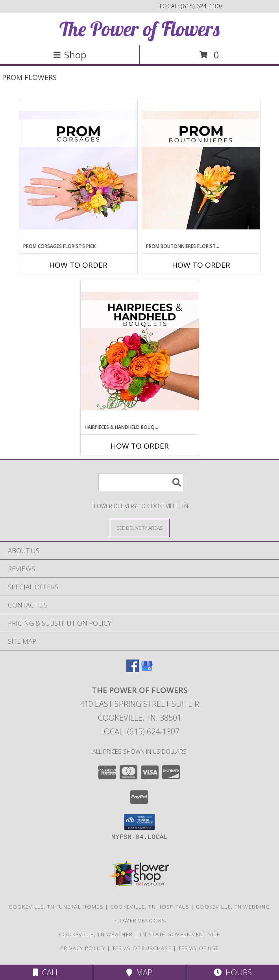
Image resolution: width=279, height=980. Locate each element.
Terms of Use (199, 948)
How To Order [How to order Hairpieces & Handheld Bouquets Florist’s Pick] (140, 446)
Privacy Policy (83, 948)
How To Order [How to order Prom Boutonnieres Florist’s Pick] (201, 265)
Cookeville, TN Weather (96, 934)
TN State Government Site (180, 934)
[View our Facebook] (133, 670)
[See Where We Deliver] (140, 528)
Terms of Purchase (142, 948)
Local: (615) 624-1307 (140, 731)
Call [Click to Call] (46, 972)
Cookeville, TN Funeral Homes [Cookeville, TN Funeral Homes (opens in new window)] (56, 907)
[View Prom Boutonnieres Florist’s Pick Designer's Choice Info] (201, 171)
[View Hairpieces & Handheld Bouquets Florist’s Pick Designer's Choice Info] (140, 352)
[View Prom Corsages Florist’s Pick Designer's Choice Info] (78, 171)
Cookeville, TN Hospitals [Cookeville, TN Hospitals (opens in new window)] (150, 907)
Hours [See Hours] (233, 972)
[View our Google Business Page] (147, 670)
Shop (70, 55)
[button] (139, 822)
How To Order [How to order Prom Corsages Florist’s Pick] (78, 265)
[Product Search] (141, 482)
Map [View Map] (139, 972)
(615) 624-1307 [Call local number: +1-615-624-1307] (202, 6)
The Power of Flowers (139, 29)
